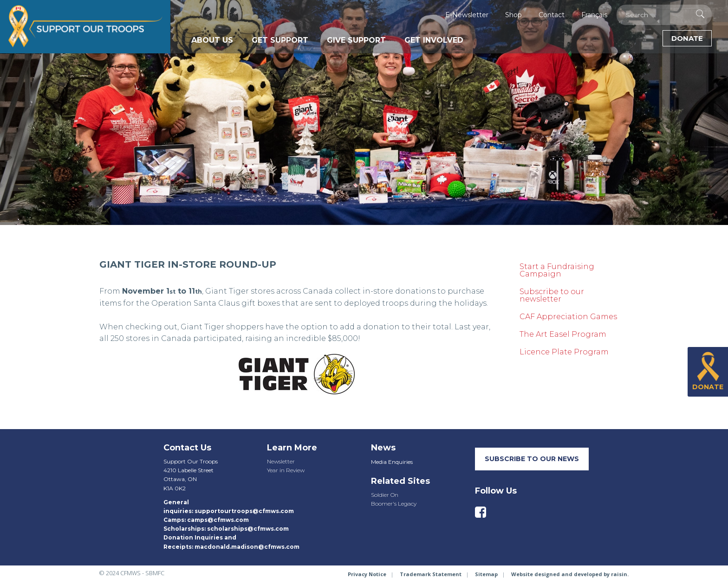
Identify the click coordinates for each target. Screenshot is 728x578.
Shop (513, 15)
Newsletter (281, 461)
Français (594, 15)
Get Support (280, 40)
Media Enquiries (392, 462)
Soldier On (385, 495)
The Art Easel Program (563, 334)
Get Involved (434, 40)
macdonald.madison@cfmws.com (247, 547)
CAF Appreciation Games (568, 317)
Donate (687, 38)
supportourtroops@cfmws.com (244, 511)
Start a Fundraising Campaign (557, 270)
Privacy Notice (367, 574)
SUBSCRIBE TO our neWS (532, 459)
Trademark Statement (431, 574)
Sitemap (486, 574)
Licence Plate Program (564, 352)
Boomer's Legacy (394, 504)
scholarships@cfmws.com (248, 529)
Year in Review (286, 470)
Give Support (356, 40)
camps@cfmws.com (218, 520)
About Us (212, 40)
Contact (552, 15)
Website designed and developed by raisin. (570, 574)
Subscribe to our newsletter (552, 295)
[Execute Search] (700, 14)
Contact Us (187, 448)
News (383, 448)
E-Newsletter (467, 15)
